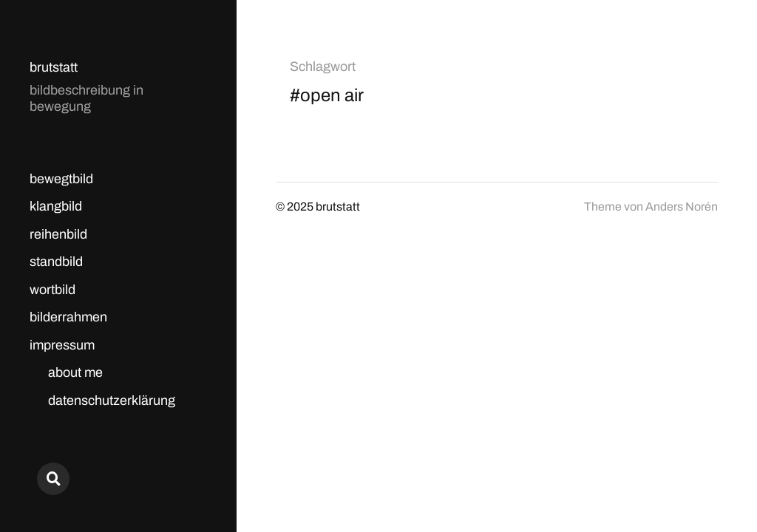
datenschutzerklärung (112, 400)
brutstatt (54, 67)
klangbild (56, 206)
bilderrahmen (68, 317)
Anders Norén (682, 207)
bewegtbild (61, 179)
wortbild (52, 290)
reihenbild (58, 234)
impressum (62, 345)
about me (75, 372)
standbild (56, 262)
